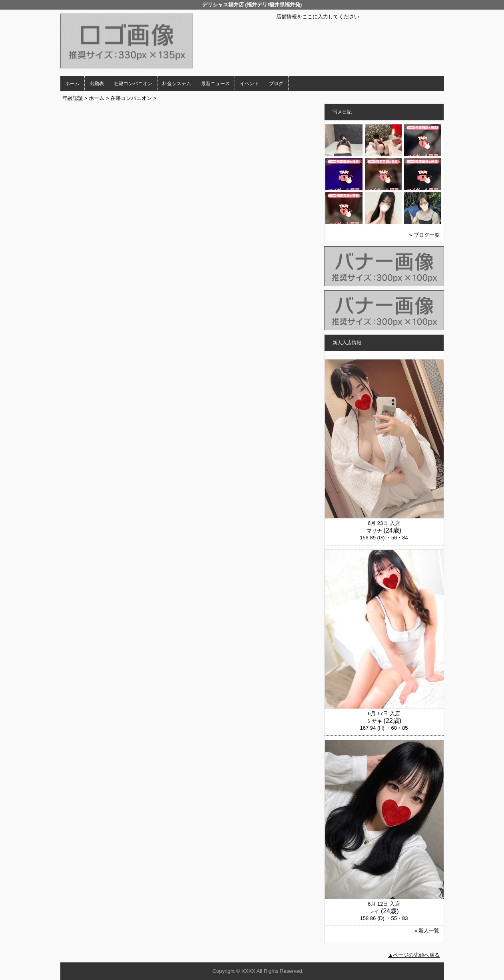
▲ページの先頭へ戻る (414, 955)
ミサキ (374, 721)
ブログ (276, 84)
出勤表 (97, 84)
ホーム (72, 84)
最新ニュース (215, 84)
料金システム (177, 84)
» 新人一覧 (427, 931)
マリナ (374, 531)
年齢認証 (73, 98)
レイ (374, 911)
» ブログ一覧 (424, 235)
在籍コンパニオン (133, 84)
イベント (249, 84)
